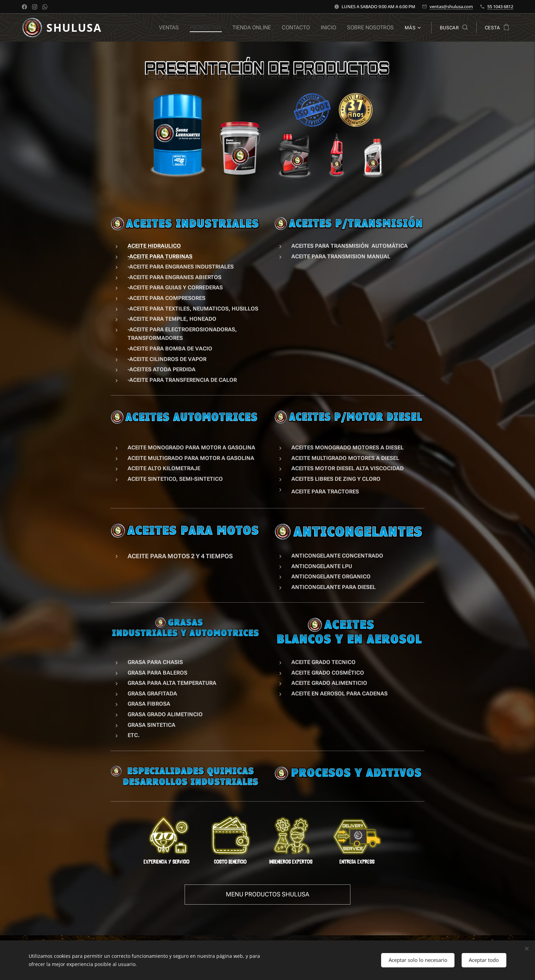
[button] (454, 28)
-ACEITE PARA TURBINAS (160, 256)
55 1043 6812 (500, 6)
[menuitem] (178, 28)
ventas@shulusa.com (451, 6)
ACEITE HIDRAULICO (154, 246)
